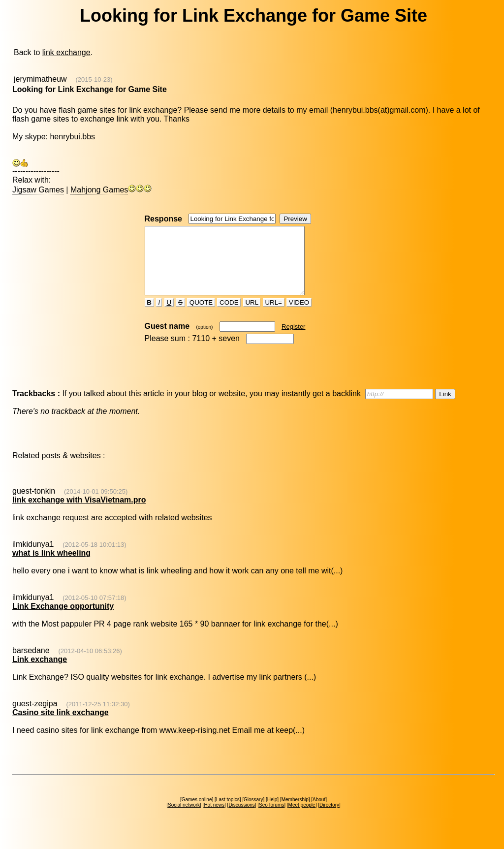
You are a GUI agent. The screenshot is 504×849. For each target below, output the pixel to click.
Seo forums (271, 818)
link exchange (66, 52)
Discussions (241, 818)
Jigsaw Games (38, 190)
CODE (229, 316)
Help (272, 813)
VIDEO (299, 316)
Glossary (253, 813)
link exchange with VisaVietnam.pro (79, 513)
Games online (197, 813)
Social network (184, 818)
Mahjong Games (99, 190)
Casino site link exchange (61, 726)
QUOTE (201, 316)
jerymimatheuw (40, 79)
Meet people (302, 818)
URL (252, 316)
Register (293, 340)
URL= (274, 316)
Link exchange (40, 673)
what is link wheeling (51, 566)
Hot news (214, 818)
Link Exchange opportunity (63, 619)
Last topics (228, 813)
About (319, 813)
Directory (329, 818)
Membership (295, 813)
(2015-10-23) (94, 79)
